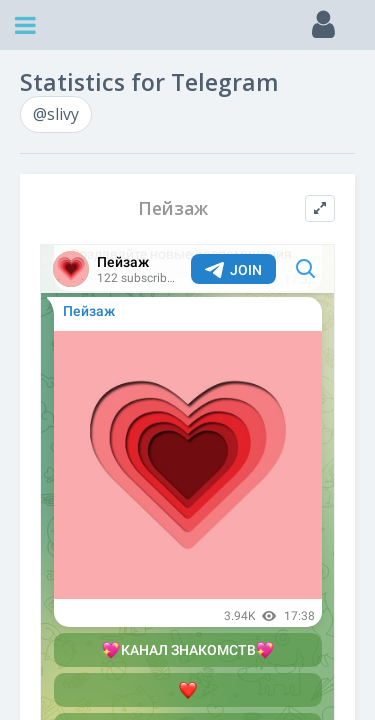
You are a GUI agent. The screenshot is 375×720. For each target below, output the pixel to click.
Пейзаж (173, 208)
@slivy (56, 114)
